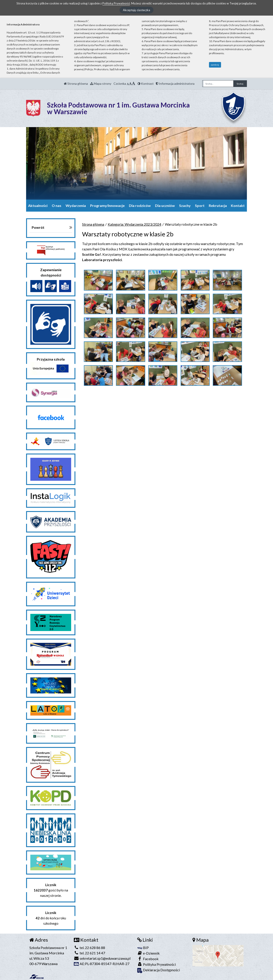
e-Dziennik (148, 953)
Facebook (148, 959)
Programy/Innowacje (107, 205)
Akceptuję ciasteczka (136, 10)
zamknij (215, 65)
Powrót (38, 227)
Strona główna (76, 84)
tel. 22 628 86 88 (89, 948)
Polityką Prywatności (116, 3)
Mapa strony (101, 84)
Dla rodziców (140, 205)
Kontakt (238, 205)
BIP (143, 948)
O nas (57, 205)
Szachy (185, 205)
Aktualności (38, 205)
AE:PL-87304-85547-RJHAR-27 (102, 964)
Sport (200, 205)
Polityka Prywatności (156, 964)
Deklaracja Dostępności (158, 970)
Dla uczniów (165, 205)
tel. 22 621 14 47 (89, 953)
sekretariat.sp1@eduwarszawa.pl (102, 958)
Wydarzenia (76, 205)
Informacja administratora (175, 84)
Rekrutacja (218, 205)
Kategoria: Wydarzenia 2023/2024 (134, 224)
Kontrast (146, 84)
